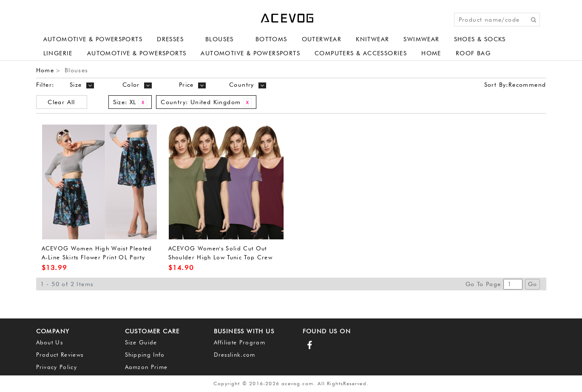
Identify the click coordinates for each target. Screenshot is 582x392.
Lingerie (58, 53)
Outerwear (322, 39)
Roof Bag (473, 53)
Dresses (170, 39)
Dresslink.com (235, 355)
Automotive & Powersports (93, 39)
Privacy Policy (57, 367)
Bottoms (271, 39)
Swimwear (421, 39)
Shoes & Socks (480, 39)
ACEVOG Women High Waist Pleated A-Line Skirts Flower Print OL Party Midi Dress (97, 257)
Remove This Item (143, 102)
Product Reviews (60, 355)
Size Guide (141, 342)
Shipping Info (145, 355)
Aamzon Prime (146, 367)
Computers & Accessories (361, 53)
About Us (50, 342)
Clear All (61, 102)
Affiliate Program (240, 342)
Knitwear (372, 39)
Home (431, 53)
